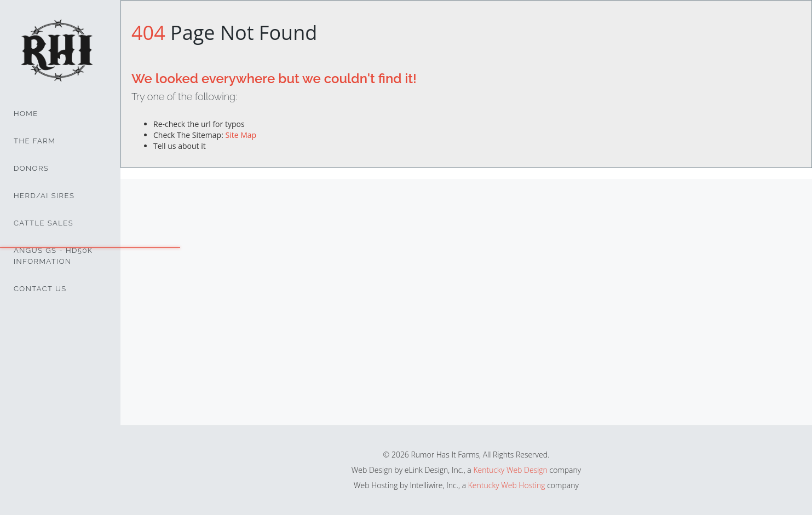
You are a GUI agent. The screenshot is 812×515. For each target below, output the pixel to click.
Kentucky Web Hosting (507, 485)
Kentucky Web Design (510, 470)
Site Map (241, 135)
